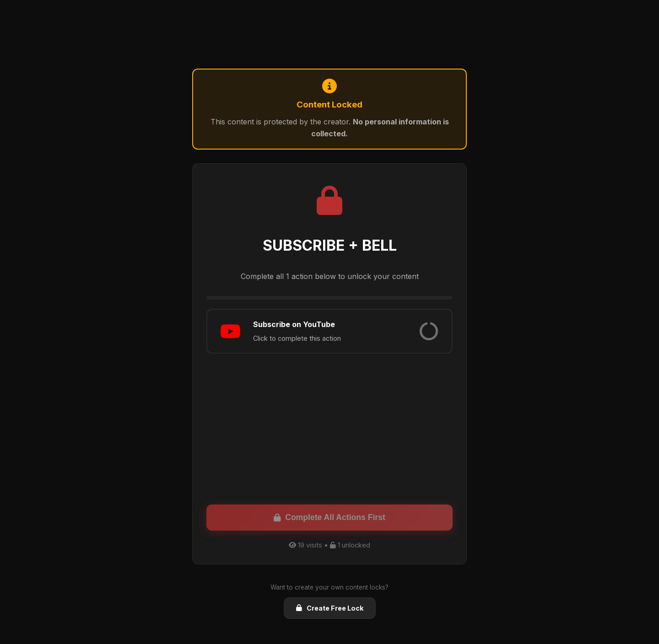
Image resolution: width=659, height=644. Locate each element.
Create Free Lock (330, 608)
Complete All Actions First (329, 517)
